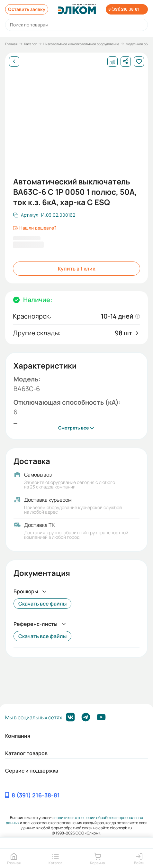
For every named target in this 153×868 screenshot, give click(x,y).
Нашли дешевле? (35, 228)
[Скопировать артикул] (44, 215)
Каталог (31, 44)
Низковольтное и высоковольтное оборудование (81, 44)
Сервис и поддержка (32, 771)
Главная (11, 44)
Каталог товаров (26, 753)
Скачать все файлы (42, 604)
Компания (18, 736)
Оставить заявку (27, 9)
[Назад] (14, 62)
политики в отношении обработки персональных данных (75, 820)
